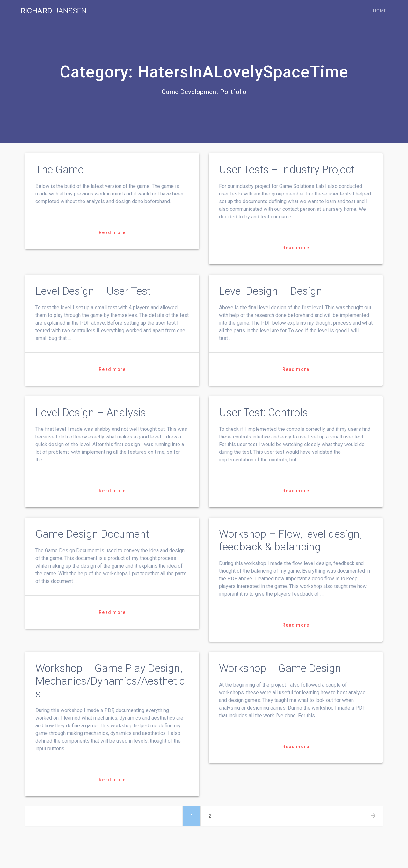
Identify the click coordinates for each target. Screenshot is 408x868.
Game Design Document (92, 534)
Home (380, 11)
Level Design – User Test (93, 291)
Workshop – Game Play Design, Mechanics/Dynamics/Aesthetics (110, 681)
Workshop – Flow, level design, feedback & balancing (290, 540)
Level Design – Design (271, 291)
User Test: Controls (263, 412)
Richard (53, 11)
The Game (59, 169)
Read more (112, 232)
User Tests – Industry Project (287, 169)
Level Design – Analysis (91, 412)
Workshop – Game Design (280, 668)
